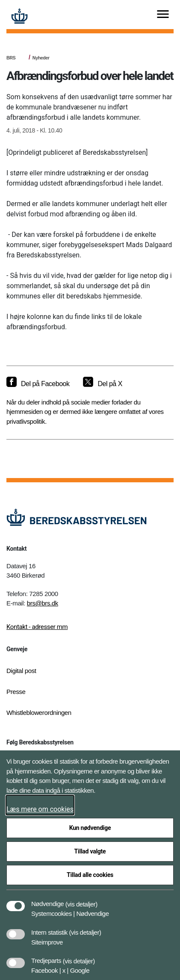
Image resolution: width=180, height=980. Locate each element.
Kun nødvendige (90, 828)
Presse (16, 692)
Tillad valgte (90, 851)
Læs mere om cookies (40, 809)
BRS (11, 58)
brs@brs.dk (43, 603)
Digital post (21, 671)
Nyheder (41, 58)
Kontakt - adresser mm (37, 627)
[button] (81, 900)
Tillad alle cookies (90, 875)
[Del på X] (102, 384)
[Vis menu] (163, 15)
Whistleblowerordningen (39, 713)
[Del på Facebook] (38, 384)
